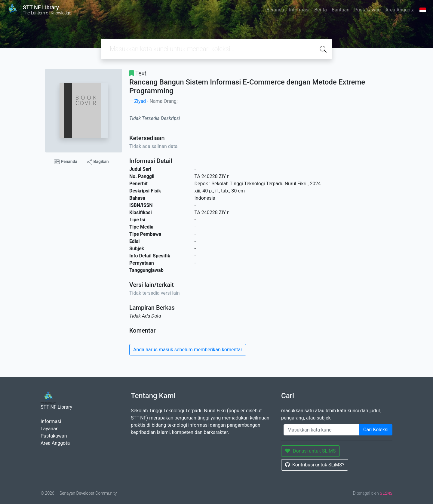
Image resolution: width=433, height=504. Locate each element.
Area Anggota (400, 10)
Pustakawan (367, 10)
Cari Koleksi (376, 430)
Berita (321, 10)
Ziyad (140, 101)
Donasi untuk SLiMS (310, 451)
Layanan (50, 429)
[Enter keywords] (322, 430)
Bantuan (341, 10)
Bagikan (98, 162)
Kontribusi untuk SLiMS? (315, 465)
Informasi (299, 10)
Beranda (275, 10)
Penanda (66, 162)
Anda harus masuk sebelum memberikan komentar (188, 350)
